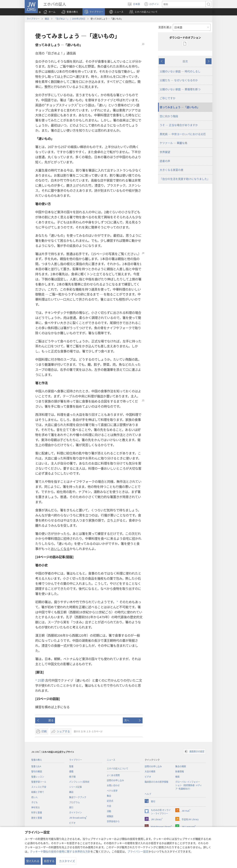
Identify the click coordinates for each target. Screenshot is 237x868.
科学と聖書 (37, 812)
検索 (177, 777)
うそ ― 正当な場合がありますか (179, 125)
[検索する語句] (184, 4)
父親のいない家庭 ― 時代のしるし (180, 71)
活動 (109, 811)
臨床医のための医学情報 (156, 782)
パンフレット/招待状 (79, 782)
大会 (109, 806)
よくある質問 (113, 775)
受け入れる (33, 861)
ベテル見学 (112, 791)
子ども (34, 802)
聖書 (71, 766)
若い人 (34, 797)
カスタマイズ (67, 861)
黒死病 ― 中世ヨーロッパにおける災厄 (183, 134)
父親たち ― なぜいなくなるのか (179, 80)
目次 (185, 61)
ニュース (111, 760)
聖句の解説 (37, 771)
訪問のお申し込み (115, 780)
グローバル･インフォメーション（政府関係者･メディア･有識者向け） (189, 785)
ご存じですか (168, 98)
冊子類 (72, 777)
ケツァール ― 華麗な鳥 (173, 143)
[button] (70, 12)
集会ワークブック (78, 797)
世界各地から (113, 821)
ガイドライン (76, 812)
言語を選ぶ (165, 27)
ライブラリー (33, 19)
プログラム (74, 802)
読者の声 (165, 161)
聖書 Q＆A (36, 766)
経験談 (110, 816)
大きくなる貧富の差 (171, 170)
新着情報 (180, 771)
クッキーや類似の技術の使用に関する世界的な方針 (60, 851)
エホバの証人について (118, 768)
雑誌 (47, 19)
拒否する (49, 861)
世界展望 (165, 152)
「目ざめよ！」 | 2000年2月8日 (70, 19)
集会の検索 (181, 766)
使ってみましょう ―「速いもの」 (180, 107)
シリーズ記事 (75, 787)
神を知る (36, 807)
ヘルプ (148, 794)
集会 (109, 796)
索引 (71, 807)
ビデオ (72, 823)
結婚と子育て (38, 792)
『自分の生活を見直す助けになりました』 (185, 179)
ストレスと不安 (39, 787)
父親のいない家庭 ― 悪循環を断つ (180, 89)
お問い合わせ (113, 785)
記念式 (110, 801)
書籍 (71, 771)
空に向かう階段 (169, 116)
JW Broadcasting (78, 818)
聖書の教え (37, 760)
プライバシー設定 (138, 851)
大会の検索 (150, 771)
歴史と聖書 (37, 818)
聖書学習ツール (39, 782)
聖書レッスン (38, 777)
